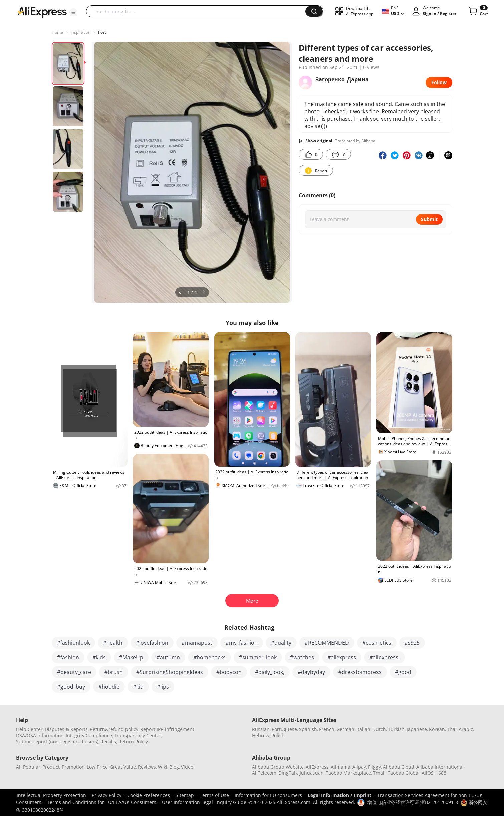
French (327, 729)
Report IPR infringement (167, 729)
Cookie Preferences (149, 795)
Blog (174, 767)
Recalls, (109, 741)
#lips (163, 687)
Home (57, 32)
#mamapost (197, 643)
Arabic (466, 729)
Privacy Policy (107, 795)
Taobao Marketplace (348, 773)
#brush (114, 672)
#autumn (168, 657)
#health (113, 643)
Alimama (341, 767)
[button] (73, 12)
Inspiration (81, 32)
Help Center (29, 729)
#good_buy (71, 687)
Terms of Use (214, 795)
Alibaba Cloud (399, 767)
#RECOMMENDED (327, 643)
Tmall (379, 773)
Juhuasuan (312, 773)
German (345, 729)
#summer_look (258, 657)
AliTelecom (264, 773)
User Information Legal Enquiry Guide (204, 802)
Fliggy (374, 767)
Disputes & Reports (66, 729)
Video (187, 767)
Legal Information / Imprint (340, 795)
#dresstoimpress (360, 672)
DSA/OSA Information (40, 735)
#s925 (412, 643)
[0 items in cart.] (478, 11)
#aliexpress (342, 657)
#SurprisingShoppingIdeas (170, 672)
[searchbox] (198, 11)
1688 (441, 773)
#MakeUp (131, 657)
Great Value (123, 767)
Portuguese (284, 729)
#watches (302, 657)
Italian (363, 729)
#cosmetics (377, 643)
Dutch (379, 729)
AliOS (428, 773)
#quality (281, 643)
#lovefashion (152, 643)
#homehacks (209, 657)
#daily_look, (270, 672)
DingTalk (288, 773)
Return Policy (133, 741)
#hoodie (109, 687)
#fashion (68, 657)
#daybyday (311, 672)
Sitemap (185, 795)
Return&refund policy (114, 729)
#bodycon (229, 672)
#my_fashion (242, 643)
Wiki (163, 767)
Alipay (359, 767)
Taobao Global (404, 773)
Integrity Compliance (89, 735)
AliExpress (317, 767)
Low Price (97, 767)
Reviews (147, 767)
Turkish (396, 729)
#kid (138, 687)
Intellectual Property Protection (51, 795)
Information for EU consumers (268, 795)
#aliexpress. (385, 657)
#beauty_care (74, 672)
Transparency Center (138, 735)
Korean (437, 729)
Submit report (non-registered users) (57, 741)
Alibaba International (440, 767)
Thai (452, 729)
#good (403, 672)
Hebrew (261, 735)
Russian (261, 729)
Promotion (73, 767)
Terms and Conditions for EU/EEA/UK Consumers (102, 802)
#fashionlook (73, 643)
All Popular (28, 767)
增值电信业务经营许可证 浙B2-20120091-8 (413, 802)
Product (51, 767)
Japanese (417, 729)
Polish (278, 735)
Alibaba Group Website (278, 767)
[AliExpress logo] (42, 12)
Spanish (308, 729)
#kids (99, 657)
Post (102, 32)
